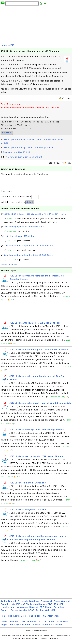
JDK (12, 45)
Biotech (12, 604)
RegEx (4, 627)
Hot (10, 618)
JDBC (49, 607)
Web (47, 613)
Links (12, 627)
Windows (32, 624)
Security (5, 613)
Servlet (23, 613)
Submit (30, 205)
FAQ (51, 627)
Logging (5, 610)
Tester (4, 624)
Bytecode (23, 604)
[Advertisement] (36, 25)
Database (34, 604)
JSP (62, 607)
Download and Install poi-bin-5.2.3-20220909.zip (28, 248)
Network (34, 610)
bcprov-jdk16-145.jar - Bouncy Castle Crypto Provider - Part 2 (35, 216)
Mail (13, 610)
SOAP (31, 613)
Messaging (22, 610)
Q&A (19, 627)
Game (57, 604)
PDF (42, 610)
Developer (14, 624)
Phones (36, 627)
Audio (4, 604)
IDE (18, 607)
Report (49, 610)
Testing (40, 613)
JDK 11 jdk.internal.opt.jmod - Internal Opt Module (29, 148)
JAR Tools (27, 607)
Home (4, 45)
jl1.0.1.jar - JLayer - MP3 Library (20, 239)
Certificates (62, 624)
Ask (56, 618)
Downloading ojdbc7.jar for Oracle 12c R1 (25, 229)
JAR (40, 624)
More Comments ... (10, 267)
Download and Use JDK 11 (17, 152)
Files (52, 624)
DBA (23, 624)
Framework (47, 604)
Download (7, 133)
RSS (44, 618)
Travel (45, 627)
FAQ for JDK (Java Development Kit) (23, 157)
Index (37, 618)
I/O (13, 607)
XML (53, 613)
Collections (27, 618)
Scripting (59, 610)
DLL (46, 624)
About (16, 618)
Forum (58, 627)
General (66, 604)
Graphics (5, 607)
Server (15, 613)
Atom (50, 618)
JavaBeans (39, 607)
